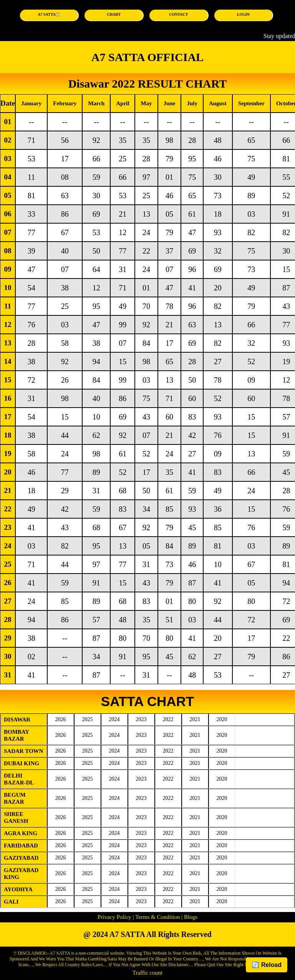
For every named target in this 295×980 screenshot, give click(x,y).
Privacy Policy (114, 917)
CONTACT (178, 14)
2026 (61, 719)
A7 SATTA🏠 (49, 14)
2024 (114, 719)
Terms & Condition (158, 917)
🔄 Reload (267, 965)
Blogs (190, 917)
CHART (114, 14)
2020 (222, 719)
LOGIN (243, 14)
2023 (141, 719)
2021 (195, 719)
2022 (168, 719)
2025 (88, 719)
